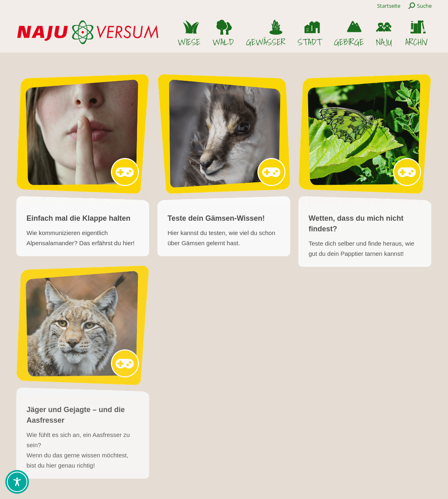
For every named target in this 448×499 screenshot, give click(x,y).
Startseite (389, 6)
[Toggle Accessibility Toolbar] (17, 482)
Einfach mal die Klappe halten (78, 218)
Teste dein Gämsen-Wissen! (216, 218)
